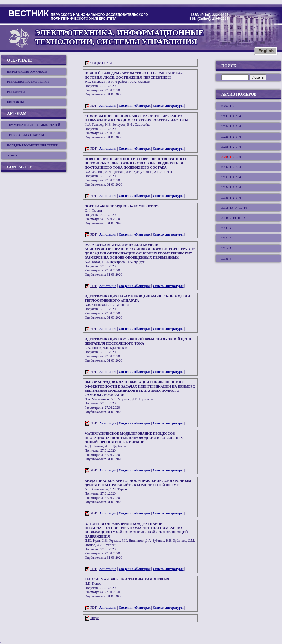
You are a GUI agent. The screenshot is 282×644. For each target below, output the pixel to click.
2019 (224, 167)
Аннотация (108, 106)
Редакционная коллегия (28, 82)
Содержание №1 (102, 63)
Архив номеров (239, 94)
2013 (224, 228)
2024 (224, 116)
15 (241, 208)
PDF (93, 106)
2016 (224, 198)
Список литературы (168, 106)
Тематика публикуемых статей (34, 125)
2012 (224, 238)
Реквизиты (16, 92)
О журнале (19, 60)
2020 (224, 157)
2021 (224, 147)
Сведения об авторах (135, 106)
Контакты (16, 102)
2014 (224, 218)
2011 (224, 248)
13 (231, 208)
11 (239, 218)
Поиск (229, 66)
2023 (224, 126)
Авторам (17, 114)
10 (234, 218)
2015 (224, 208)
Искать (258, 77)
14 (236, 208)
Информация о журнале (27, 72)
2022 (224, 137)
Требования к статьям (26, 135)
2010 (224, 259)
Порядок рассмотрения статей (33, 145)
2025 (224, 106)
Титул (94, 618)
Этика (12, 155)
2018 (224, 177)
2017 (224, 187)
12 (244, 218)
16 (245, 208)
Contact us (20, 167)
